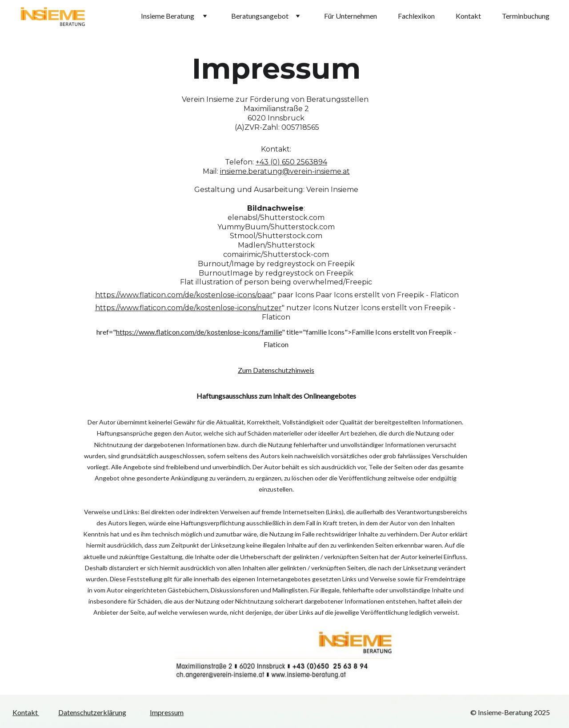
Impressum (167, 712)
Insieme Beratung (168, 16)
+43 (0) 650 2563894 (291, 162)
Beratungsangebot (260, 16)
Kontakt (468, 16)
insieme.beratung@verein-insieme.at (285, 171)
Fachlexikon (416, 16)
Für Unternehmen (351, 16)
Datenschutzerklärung (92, 712)
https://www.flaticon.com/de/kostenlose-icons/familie (199, 332)
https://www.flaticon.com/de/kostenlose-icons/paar (184, 295)
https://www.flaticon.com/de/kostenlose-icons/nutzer (188, 308)
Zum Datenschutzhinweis (276, 370)
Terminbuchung (526, 16)
